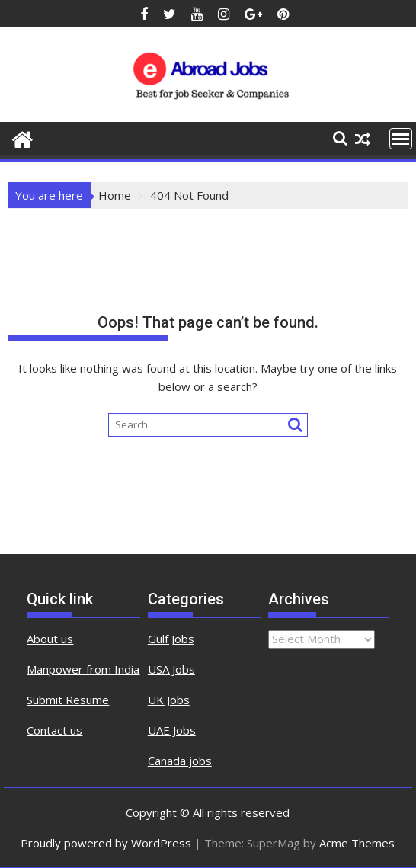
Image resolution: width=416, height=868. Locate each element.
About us (50, 639)
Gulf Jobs (171, 639)
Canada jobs (180, 761)
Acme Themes (357, 843)
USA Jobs (171, 669)
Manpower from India (83, 669)
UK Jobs (169, 700)
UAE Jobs (172, 730)
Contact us (54, 730)
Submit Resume (68, 700)
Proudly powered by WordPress (106, 843)
